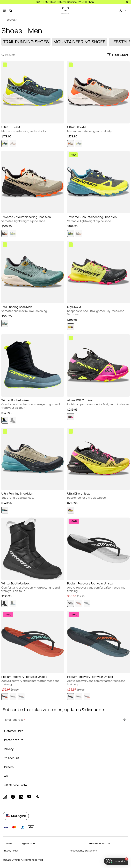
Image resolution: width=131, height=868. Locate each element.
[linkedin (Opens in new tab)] (21, 797)
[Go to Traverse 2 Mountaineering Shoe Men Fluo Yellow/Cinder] (98, 182)
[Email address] (65, 720)
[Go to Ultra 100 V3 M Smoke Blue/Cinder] (33, 92)
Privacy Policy (11, 851)
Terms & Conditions (99, 843)
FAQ (5, 776)
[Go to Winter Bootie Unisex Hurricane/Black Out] (33, 365)
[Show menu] (4, 11)
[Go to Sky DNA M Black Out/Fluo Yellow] (98, 272)
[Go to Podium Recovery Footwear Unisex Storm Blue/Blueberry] (98, 642)
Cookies (8, 843)
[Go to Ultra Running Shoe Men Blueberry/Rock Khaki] (33, 459)
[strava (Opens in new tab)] (38, 797)
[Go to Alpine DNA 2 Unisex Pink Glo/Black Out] (98, 365)
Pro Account (11, 758)
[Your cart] (127, 11)
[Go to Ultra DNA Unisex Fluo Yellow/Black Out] (98, 459)
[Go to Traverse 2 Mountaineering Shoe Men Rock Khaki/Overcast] (33, 182)
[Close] (127, 2)
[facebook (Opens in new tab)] (13, 797)
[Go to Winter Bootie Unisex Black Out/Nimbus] (33, 549)
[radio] (5, 144)
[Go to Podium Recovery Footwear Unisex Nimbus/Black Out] (98, 549)
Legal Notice (28, 843)
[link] (9, 20)
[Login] (120, 11)
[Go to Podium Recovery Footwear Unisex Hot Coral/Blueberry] (33, 642)
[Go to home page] (65, 11)
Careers (8, 767)
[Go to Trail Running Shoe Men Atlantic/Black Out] (33, 272)
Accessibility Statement (83, 851)
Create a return (13, 740)
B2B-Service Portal (15, 785)
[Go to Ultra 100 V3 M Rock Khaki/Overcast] (98, 92)
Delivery (8, 749)
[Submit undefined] (124, 720)
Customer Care (13, 731)
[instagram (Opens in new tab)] (5, 797)
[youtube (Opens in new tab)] (29, 797)
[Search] (11, 11)
